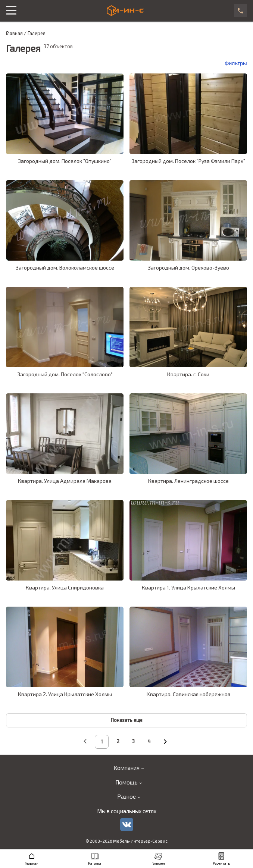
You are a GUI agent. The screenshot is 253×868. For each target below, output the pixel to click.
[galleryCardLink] (65, 114)
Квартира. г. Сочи (188, 374)
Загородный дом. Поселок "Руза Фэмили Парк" (188, 161)
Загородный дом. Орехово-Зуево (188, 268)
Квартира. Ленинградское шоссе (188, 481)
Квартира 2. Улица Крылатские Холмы (65, 694)
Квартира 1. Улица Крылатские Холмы (188, 587)
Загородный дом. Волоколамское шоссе (65, 268)
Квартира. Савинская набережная (188, 694)
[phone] (240, 11)
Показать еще (127, 720)
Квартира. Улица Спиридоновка (65, 587)
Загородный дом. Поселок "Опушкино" (65, 161)
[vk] (127, 825)
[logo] (125, 11)
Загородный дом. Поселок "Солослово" (65, 374)
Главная (14, 33)
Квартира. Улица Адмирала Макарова (65, 481)
